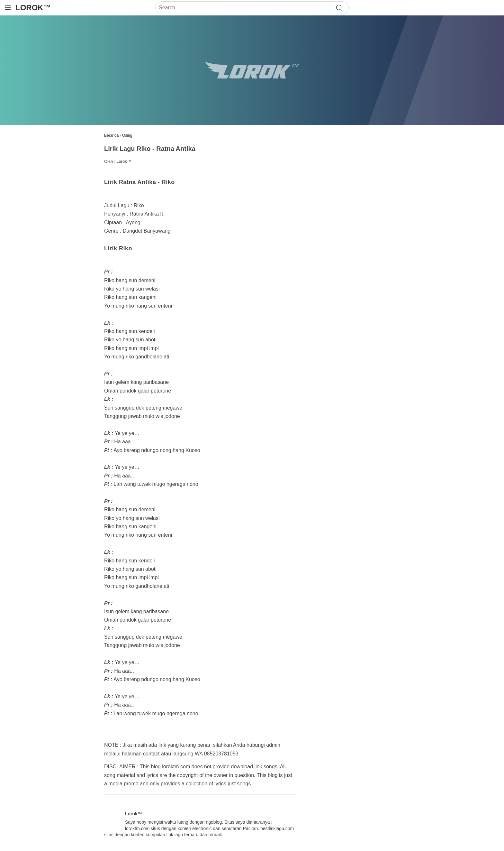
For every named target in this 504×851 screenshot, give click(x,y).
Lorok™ (33, 8)
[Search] (242, 8)
